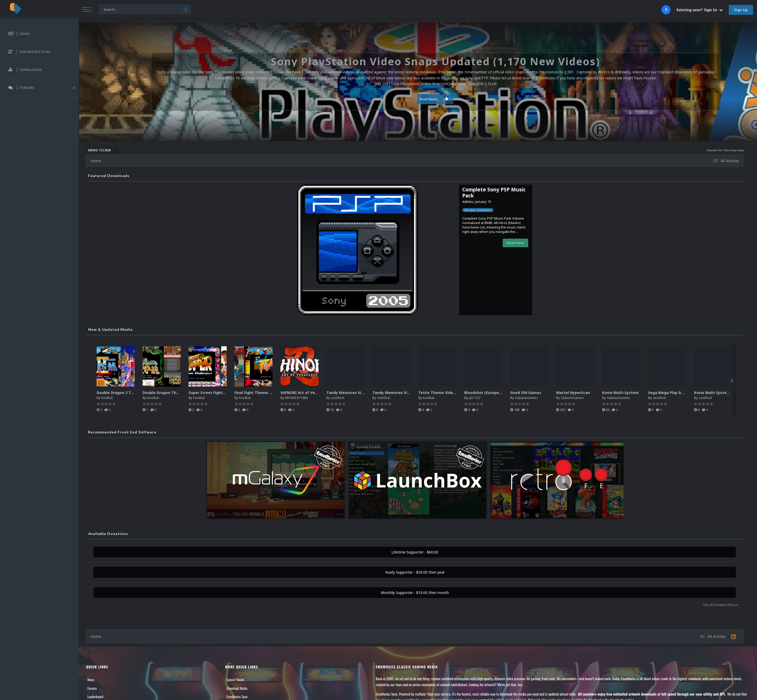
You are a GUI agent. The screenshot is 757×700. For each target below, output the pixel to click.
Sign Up (741, 10)
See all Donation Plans (720, 605)
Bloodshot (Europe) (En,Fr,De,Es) (494, 393)
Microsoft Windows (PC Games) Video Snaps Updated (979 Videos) (565, 150)
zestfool (338, 398)
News (91, 680)
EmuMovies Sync (237, 697)
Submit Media (235, 680)
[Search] (145, 10)
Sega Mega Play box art (670, 393)
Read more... (417, 99)
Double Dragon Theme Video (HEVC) (176, 393)
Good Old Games (526, 393)
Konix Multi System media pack (724, 393)
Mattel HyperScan (573, 393)
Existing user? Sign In (700, 10)
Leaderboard (95, 697)
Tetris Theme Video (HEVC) (444, 393)
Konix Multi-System (620, 393)
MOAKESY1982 (297, 398)
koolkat (107, 398)
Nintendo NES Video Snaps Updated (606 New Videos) (490, 150)
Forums (92, 688)
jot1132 (475, 398)
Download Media (237, 688)
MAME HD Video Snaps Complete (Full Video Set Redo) (702, 150)
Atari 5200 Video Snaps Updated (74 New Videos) (636, 150)
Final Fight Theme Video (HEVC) (264, 393)
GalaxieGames (526, 398)
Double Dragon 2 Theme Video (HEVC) (132, 393)
